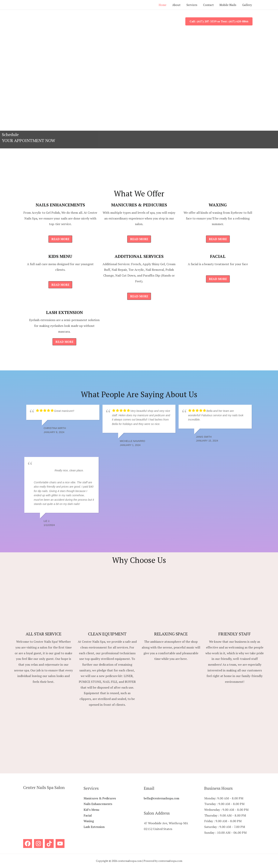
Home (158, 5)
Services (189, 5)
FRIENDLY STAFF (235, 634)
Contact (206, 5)
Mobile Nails (227, 5)
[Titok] (49, 844)
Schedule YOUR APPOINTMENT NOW (29, 137)
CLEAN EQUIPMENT (107, 634)
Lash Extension (94, 827)
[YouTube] (60, 844)
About (173, 5)
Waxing (89, 821)
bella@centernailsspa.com (163, 798)
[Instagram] (38, 844)
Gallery (247, 5)
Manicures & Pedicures (100, 798)
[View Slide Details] (139, 91)
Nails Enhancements (98, 804)
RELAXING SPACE (171, 634)
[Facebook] (28, 844)
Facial (88, 815)
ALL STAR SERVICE (44, 634)
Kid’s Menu (91, 810)
